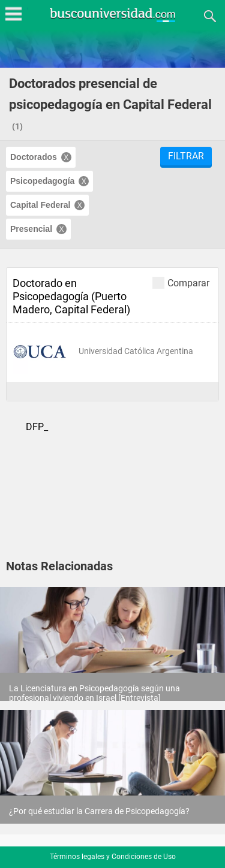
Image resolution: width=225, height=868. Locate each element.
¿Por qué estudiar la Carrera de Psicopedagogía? (99, 811)
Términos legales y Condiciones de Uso (113, 857)
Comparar (181, 282)
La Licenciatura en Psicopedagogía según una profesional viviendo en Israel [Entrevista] (94, 693)
